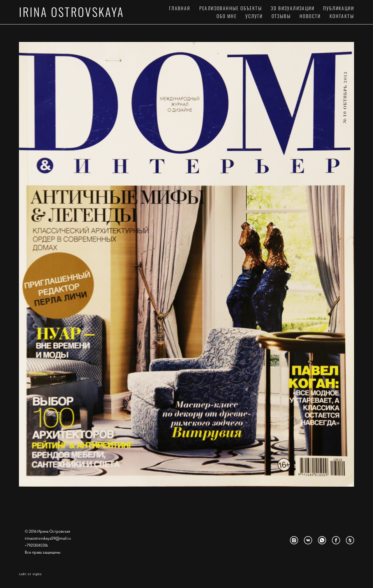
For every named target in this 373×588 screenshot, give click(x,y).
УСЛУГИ (254, 16)
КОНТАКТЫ (342, 16)
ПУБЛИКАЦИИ (339, 8)
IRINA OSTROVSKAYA (72, 12)
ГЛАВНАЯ (180, 8)
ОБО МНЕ (227, 16)
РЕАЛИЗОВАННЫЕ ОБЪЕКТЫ (231, 8)
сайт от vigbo (30, 574)
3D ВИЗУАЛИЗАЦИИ (293, 8)
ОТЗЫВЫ (281, 16)
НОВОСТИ (310, 16)
